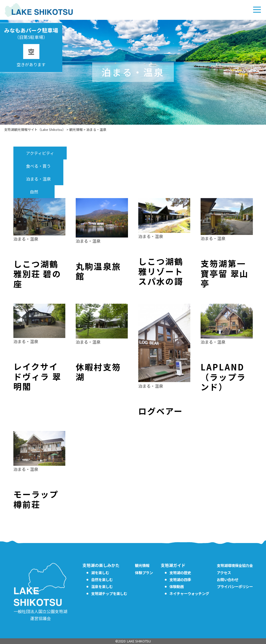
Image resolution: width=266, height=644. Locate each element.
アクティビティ (40, 153)
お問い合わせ (228, 579)
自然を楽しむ (102, 579)
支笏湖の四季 (180, 579)
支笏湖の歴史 (180, 573)
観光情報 (142, 565)
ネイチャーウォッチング (189, 593)
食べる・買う (38, 166)
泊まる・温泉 (38, 179)
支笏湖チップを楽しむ (109, 593)
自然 (34, 192)
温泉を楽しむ (102, 586)
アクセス (224, 573)
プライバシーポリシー (235, 586)
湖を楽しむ (100, 573)
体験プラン (144, 573)
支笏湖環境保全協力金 (235, 565)
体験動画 (177, 586)
